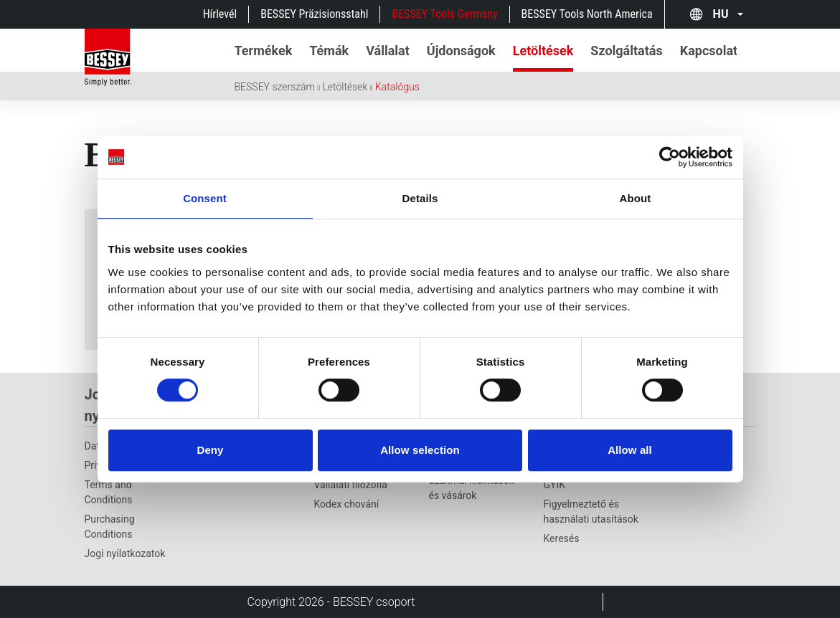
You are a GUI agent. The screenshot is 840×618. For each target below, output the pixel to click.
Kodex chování (347, 504)
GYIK (555, 485)
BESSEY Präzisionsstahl (314, 14)
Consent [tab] (205, 198)
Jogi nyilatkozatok (125, 553)
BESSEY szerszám (275, 87)
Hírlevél (220, 14)
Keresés (562, 538)
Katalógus (397, 87)
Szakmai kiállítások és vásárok (472, 488)
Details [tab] (420, 198)
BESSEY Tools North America (587, 14)
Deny (210, 450)
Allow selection (420, 450)
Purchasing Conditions (110, 527)
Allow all (630, 450)
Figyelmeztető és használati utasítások (591, 512)
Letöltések (345, 87)
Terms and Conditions (109, 492)
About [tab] (636, 198)
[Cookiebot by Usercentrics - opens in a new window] (670, 157)
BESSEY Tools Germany (444, 14)
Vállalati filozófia (351, 485)
